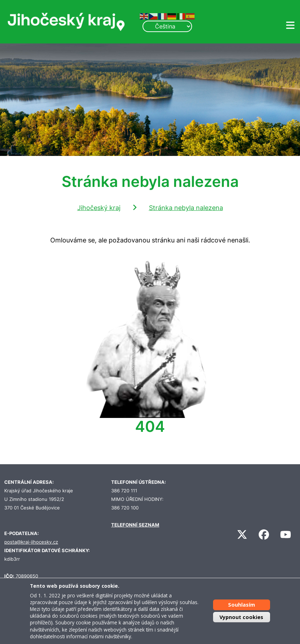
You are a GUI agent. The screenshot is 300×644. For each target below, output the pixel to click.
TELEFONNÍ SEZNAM (135, 525)
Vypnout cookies (241, 617)
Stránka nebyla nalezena (186, 208)
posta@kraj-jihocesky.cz (31, 542)
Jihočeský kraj (99, 208)
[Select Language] (167, 26)
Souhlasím (242, 605)
